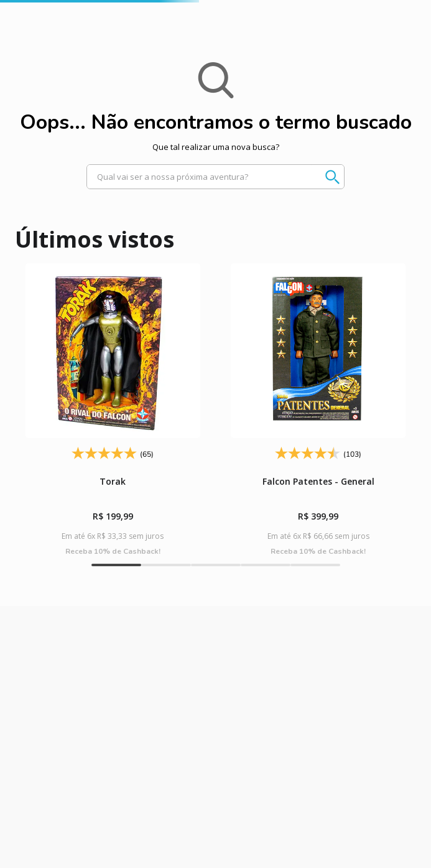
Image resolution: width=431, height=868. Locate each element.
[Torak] (113, 410)
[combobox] (215, 177)
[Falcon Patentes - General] (318, 410)
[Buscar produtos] (327, 177)
